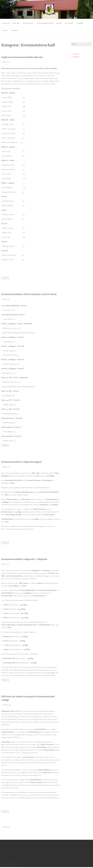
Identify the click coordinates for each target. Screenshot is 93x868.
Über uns (17, 23)
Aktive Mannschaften (49, 23)
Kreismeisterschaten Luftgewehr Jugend (24, 463)
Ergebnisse (75, 23)
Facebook (76, 52)
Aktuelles (6, 23)
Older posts (6, 828)
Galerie (17, 29)
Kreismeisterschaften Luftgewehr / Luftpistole (27, 560)
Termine (5, 29)
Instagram (76, 54)
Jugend (65, 23)
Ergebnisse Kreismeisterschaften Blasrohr (25, 55)
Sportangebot (31, 23)
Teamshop (28, 29)
